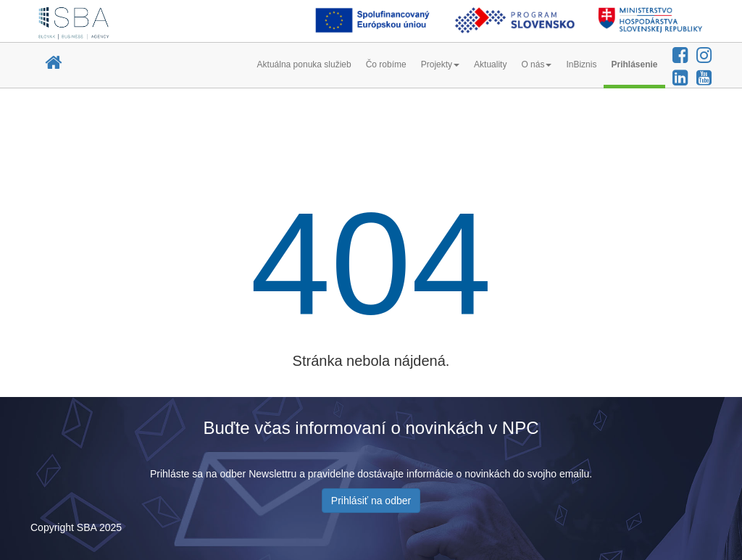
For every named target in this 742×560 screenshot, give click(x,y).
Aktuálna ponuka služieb (304, 64)
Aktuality (490, 64)
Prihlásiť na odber (371, 501)
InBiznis (581, 64)
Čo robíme (386, 64)
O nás (536, 64)
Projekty (440, 64)
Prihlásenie (634, 64)
